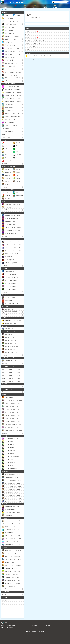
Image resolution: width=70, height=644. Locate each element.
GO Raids (48, 625)
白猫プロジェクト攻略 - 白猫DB (8, 625)
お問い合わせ (41, 632)
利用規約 (28, 632)
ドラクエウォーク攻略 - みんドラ (16, 2)
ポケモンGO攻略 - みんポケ (7, 628)
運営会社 (34, 632)
